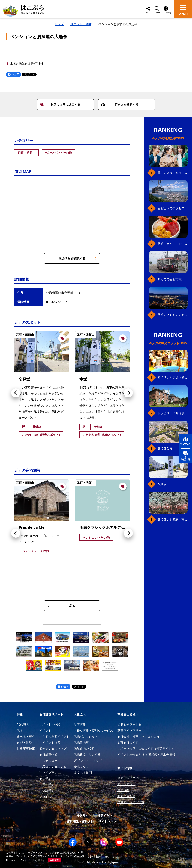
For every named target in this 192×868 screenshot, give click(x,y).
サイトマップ (107, 822)
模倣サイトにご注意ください (96, 816)
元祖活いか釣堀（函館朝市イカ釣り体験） (172, 378)
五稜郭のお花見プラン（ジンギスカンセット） (172, 520)
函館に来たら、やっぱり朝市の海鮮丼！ (172, 244)
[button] (16, 393)
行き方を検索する (120, 104)
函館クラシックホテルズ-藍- (103, 527)
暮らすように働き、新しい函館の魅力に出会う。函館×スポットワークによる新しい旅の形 (172, 173)
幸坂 (83, 379)
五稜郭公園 (165, 449)
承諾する (54, 860)
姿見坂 (24, 379)
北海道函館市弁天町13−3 (27, 64)
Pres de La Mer (32, 527)
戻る (61, 606)
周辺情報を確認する (78, 258)
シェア (13, 74)
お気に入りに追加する (60, 104)
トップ (59, 24)
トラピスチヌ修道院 (171, 413)
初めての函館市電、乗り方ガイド (172, 279)
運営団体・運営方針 (80, 822)
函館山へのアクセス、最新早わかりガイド (172, 208)
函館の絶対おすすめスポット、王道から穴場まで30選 (172, 315)
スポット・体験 (81, 24)
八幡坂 (162, 484)
